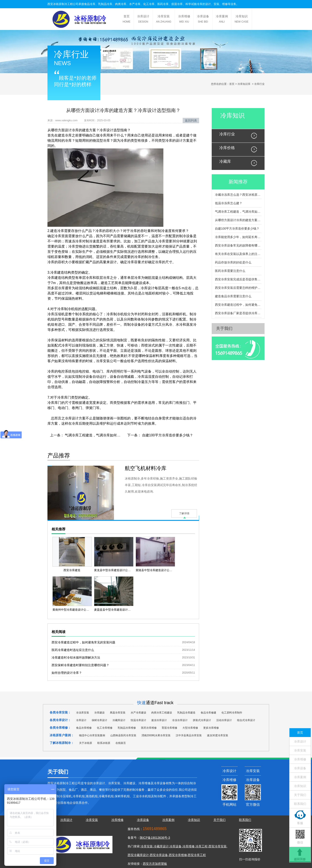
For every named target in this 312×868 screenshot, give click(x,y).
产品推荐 (59, 455)
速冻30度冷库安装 (217, 735)
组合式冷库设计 (246, 720)
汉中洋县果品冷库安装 (189, 735)
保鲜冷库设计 (99, 720)
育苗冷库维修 (169, 728)
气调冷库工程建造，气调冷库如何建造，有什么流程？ (106, 435)
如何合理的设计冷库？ (67, 673)
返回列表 (191, 120)
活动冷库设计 (224, 720)
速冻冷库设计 (159, 720)
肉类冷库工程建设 (162, 713)
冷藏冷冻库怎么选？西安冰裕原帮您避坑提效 (238, 195)
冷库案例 (222, 20)
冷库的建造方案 (84, 130)
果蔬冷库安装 (118, 713)
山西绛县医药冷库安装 (123, 735)
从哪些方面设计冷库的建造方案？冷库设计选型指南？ (238, 220)
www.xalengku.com (66, 120)
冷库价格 (227, 148)
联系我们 (300, 804)
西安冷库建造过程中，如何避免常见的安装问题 (83, 642)
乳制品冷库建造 (186, 713)
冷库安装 (164, 20)
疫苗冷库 (177, 4)
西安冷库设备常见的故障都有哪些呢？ (238, 245)
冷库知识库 (244, 84)
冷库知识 (242, 20)
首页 (127, 20)
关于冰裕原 (86, 743)
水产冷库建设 (138, 713)
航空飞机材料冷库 (146, 468)
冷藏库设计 (119, 720)
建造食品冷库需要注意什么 (233, 296)
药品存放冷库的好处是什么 (233, 262)
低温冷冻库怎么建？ (229, 203)
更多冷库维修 (211, 728)
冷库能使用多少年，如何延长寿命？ (238, 237)
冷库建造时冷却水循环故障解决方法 (76, 658)
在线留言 (121, 743)
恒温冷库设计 (138, 720)
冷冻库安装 (83, 713)
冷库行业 (227, 134)
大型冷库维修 (190, 728)
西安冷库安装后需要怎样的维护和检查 (238, 288)
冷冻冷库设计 (180, 720)
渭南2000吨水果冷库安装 (156, 735)
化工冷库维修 (105, 728)
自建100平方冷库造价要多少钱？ (167, 435)
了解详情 (184, 513)
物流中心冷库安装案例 (92, 735)
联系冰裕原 (104, 743)
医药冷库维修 (149, 728)
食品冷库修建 (208, 713)
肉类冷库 (121, 4)
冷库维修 (184, 20)
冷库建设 (99, 713)
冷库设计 (143, 20)
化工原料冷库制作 (232, 713)
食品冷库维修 (84, 728)
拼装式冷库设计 (202, 720)
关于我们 (224, 328)
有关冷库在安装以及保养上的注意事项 (238, 254)
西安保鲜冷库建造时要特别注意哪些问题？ (80, 665)
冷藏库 (225, 161)
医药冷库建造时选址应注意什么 (73, 650)
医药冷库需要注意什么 (230, 271)
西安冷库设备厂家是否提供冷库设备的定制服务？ (238, 313)
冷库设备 (203, 20)
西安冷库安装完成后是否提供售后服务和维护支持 (238, 279)
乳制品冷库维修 (127, 728)
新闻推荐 (238, 182)
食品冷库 (90, 4)
